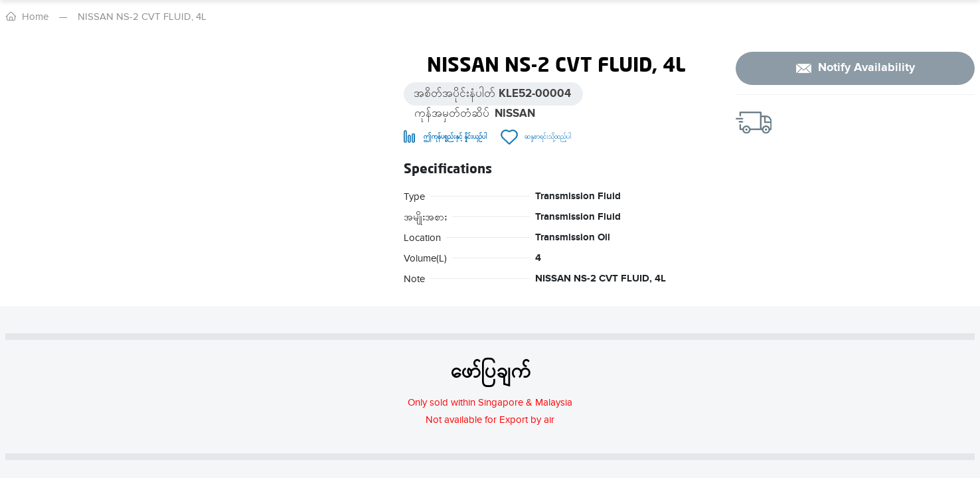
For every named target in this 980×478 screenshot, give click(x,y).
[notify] (855, 68)
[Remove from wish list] (536, 137)
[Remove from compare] (445, 137)
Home (35, 17)
